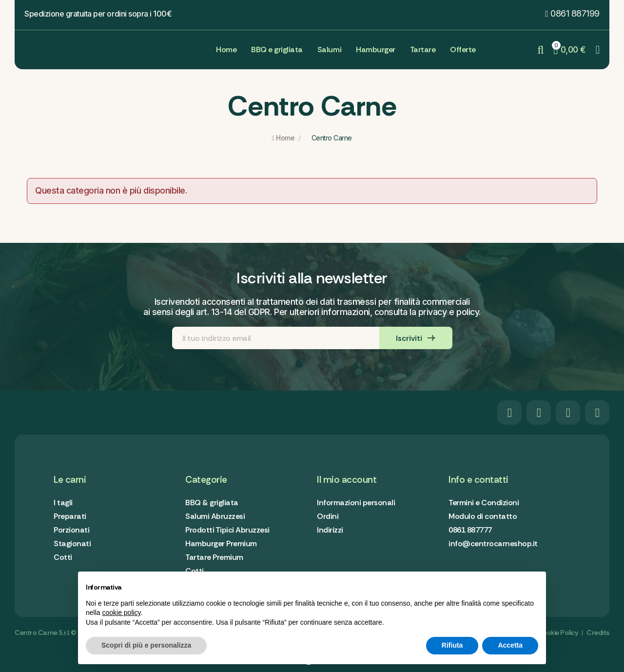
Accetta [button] (510, 645)
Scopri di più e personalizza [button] (146, 645)
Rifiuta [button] (452, 645)
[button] (572, 14)
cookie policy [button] (121, 613)
